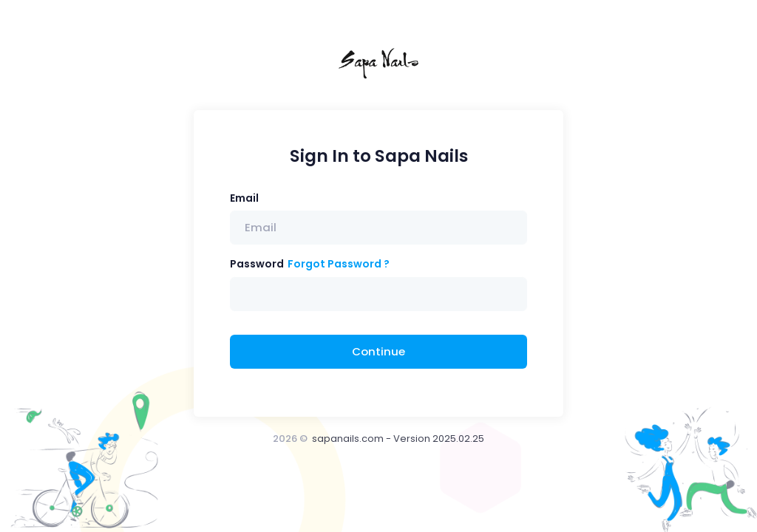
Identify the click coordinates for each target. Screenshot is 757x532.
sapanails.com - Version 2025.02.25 (398, 439)
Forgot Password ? (339, 264)
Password (257, 264)
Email (244, 198)
